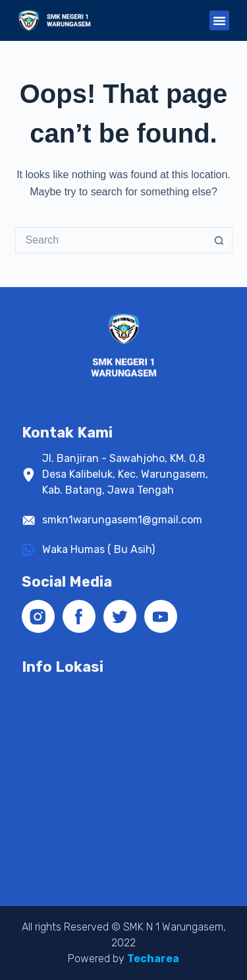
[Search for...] (111, 240)
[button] (219, 20)
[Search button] (219, 240)
